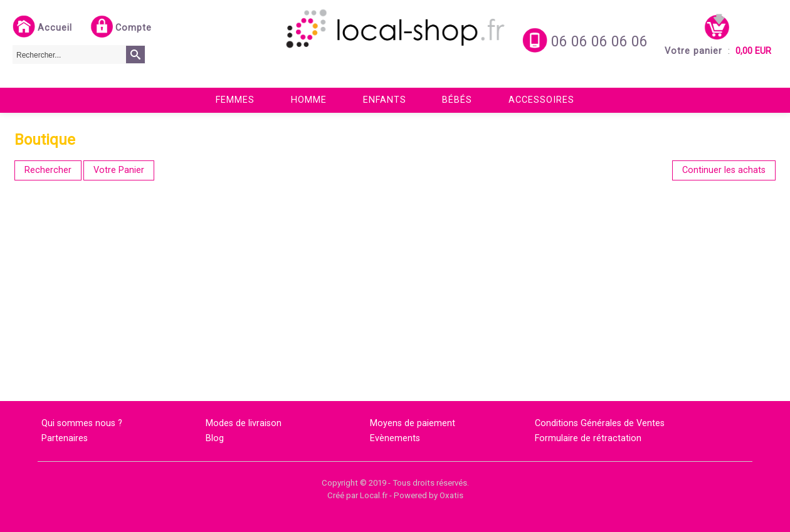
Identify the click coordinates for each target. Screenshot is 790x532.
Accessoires (541, 100)
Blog (215, 438)
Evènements (395, 438)
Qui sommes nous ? (82, 423)
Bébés (457, 100)
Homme (309, 100)
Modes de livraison (244, 423)
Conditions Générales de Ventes (600, 423)
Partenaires (65, 438)
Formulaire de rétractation (588, 438)
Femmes (235, 100)
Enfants (385, 100)
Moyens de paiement (413, 423)
